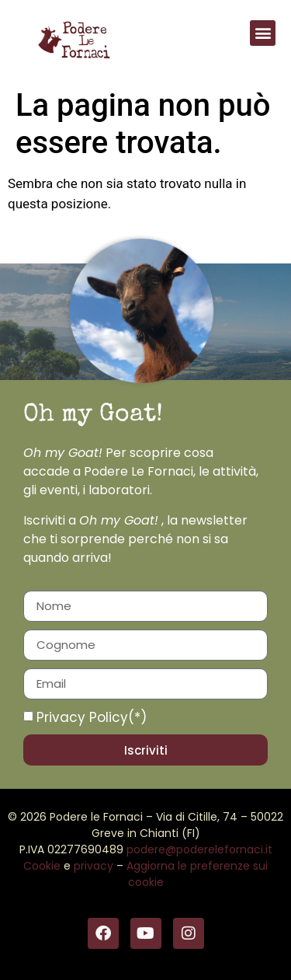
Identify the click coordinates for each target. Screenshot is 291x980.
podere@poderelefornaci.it (199, 849)
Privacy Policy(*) (92, 717)
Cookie (42, 866)
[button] (263, 33)
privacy (94, 866)
